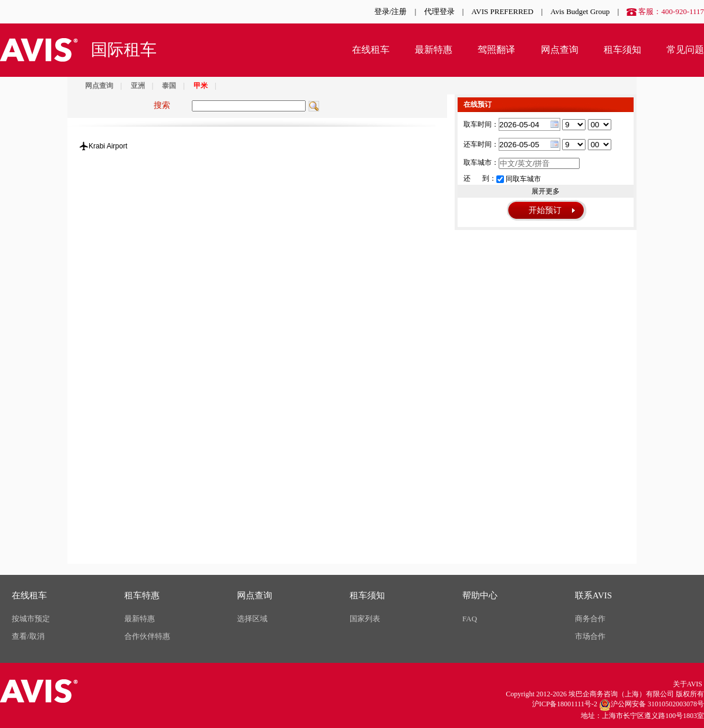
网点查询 (560, 50)
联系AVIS (593, 595)
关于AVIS (688, 684)
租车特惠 (142, 595)
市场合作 (590, 636)
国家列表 (365, 619)
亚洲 (138, 86)
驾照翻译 (496, 50)
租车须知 (622, 50)
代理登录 (439, 11)
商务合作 (590, 619)
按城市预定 (31, 619)
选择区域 (252, 619)
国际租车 (124, 50)
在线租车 (371, 50)
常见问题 (685, 50)
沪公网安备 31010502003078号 (651, 705)
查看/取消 (28, 636)
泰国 (169, 86)
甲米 (201, 86)
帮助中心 (480, 595)
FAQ (470, 619)
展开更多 (546, 191)
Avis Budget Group (580, 11)
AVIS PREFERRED (503, 11)
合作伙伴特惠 (147, 636)
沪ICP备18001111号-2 (565, 704)
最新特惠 (434, 50)
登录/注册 (391, 11)
